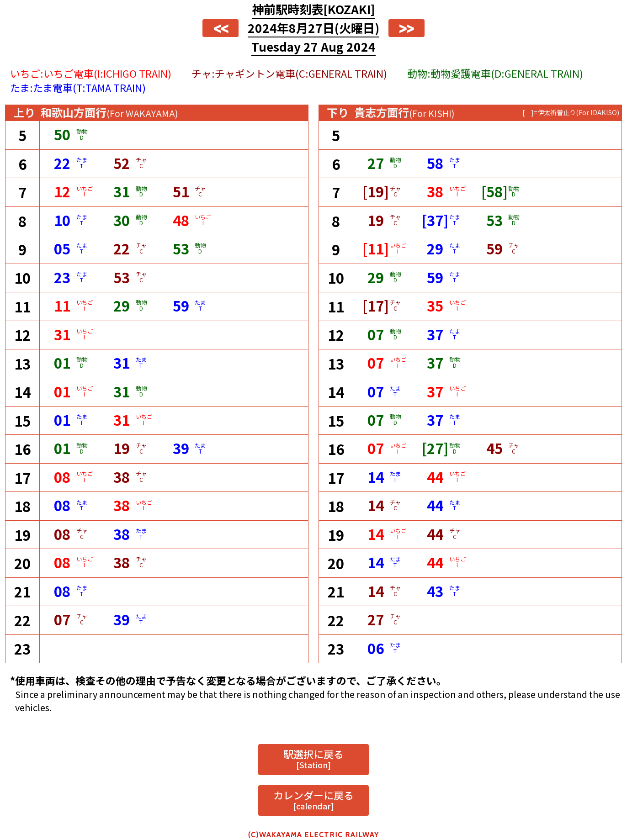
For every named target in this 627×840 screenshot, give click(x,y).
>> (406, 28)
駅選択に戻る (313, 759)
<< (221, 28)
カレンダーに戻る (313, 800)
